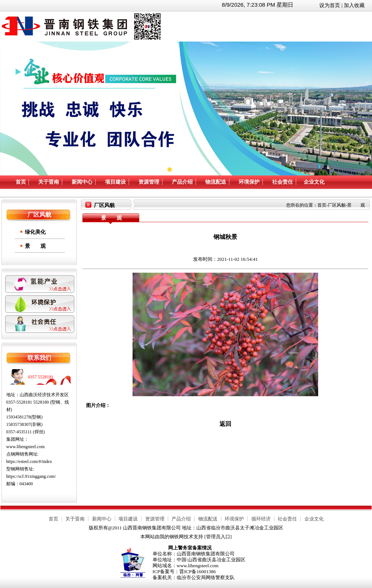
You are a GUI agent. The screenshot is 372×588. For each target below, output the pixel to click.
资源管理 (149, 182)
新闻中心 (82, 182)
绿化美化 (35, 232)
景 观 (35, 246)
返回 (225, 424)
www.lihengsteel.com (26, 447)
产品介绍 (182, 182)
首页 (21, 182)
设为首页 (330, 5)
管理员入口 (218, 537)
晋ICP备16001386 (198, 571)
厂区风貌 (337, 205)
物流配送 (216, 182)
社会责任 (283, 182)
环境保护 (249, 182)
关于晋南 (49, 182)
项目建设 (115, 182)
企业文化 (314, 182)
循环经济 (261, 519)
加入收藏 (354, 5)
